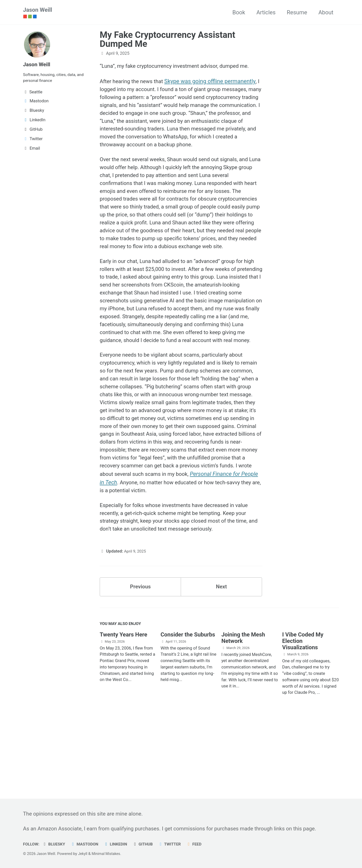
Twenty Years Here (123, 702)
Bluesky (55, 844)
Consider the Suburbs (188, 702)
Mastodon (87, 844)
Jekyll (84, 854)
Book (239, 12)
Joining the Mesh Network (243, 705)
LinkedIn (120, 844)
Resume (297, 12)
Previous (140, 652)
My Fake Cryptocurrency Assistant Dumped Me (167, 40)
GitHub (148, 844)
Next (221, 652)
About (326, 12)
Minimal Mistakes (109, 854)
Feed (202, 844)
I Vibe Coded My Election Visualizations (303, 708)
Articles (266, 12)
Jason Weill (38, 13)
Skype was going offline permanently (214, 83)
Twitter (176, 844)
